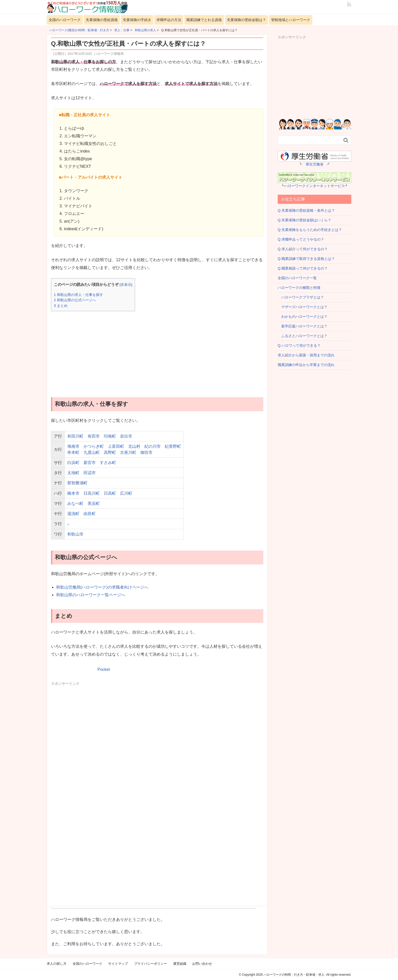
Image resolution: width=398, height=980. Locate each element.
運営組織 (180, 964)
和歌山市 (75, 534)
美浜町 (94, 503)
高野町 (110, 452)
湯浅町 (73, 514)
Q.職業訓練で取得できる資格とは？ (306, 259)
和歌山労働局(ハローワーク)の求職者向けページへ (102, 587)
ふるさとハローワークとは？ (303, 336)
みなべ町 (75, 503)
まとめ (61, 306)
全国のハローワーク (65, 20)
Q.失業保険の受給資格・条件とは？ (306, 210)
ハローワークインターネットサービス (314, 186)
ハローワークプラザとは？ (301, 297)
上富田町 (116, 446)
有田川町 (75, 436)
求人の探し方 (57, 964)
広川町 (126, 493)
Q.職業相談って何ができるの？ (303, 268)
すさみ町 (108, 463)
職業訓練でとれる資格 (204, 20)
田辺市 (90, 473)
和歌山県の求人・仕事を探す (78, 295)
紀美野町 (173, 446)
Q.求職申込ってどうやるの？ (301, 239)
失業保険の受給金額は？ (246, 20)
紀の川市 (153, 446)
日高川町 (92, 493)
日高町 (110, 493)
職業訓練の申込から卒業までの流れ (306, 365)
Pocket (104, 669)
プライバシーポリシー (151, 964)
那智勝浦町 (77, 483)
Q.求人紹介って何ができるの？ (303, 249)
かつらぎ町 (94, 446)
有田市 (94, 436)
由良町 (90, 514)
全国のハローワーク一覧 (297, 278)
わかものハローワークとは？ (303, 317)
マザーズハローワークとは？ (303, 307)
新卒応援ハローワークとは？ (303, 326)
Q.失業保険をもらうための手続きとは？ (310, 230)
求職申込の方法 (169, 20)
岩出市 (126, 436)
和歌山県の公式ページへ (75, 300)
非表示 (126, 285)
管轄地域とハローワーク (291, 20)
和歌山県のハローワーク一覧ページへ (91, 595)
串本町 (73, 452)
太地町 (73, 473)
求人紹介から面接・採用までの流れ (306, 355)
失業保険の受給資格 (102, 20)
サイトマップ (118, 964)
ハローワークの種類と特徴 (299, 288)
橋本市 (73, 493)
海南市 (73, 446)
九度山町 (92, 452)
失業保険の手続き (137, 20)
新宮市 (90, 463)
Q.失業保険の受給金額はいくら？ (304, 220)
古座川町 (128, 452)
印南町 (110, 436)
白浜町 (73, 463)
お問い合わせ (202, 964)
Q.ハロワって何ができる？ (299, 345)
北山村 (134, 446)
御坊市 (146, 452)
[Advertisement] (157, 351)
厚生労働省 (314, 164)
